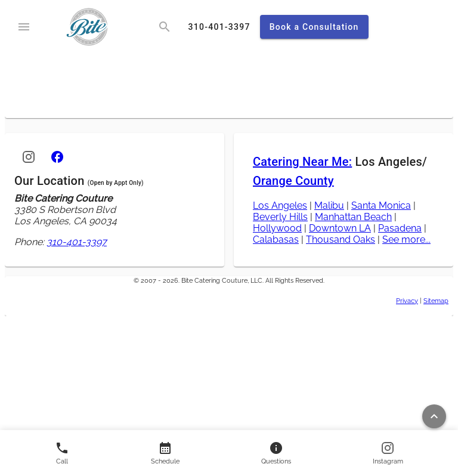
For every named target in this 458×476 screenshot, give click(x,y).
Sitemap (436, 301)
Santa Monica (381, 205)
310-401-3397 (77, 242)
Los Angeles (280, 205)
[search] (165, 27)
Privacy (407, 301)
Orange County (293, 181)
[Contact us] (165, 453)
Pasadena (400, 228)
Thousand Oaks (341, 239)
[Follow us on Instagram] (388, 453)
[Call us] (62, 453)
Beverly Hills (280, 217)
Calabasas (276, 239)
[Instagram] (29, 157)
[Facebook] (57, 157)
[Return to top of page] (434, 416)
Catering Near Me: (302, 162)
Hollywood (277, 228)
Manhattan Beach (353, 217)
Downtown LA (340, 228)
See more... (406, 239)
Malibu (329, 205)
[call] (219, 27)
